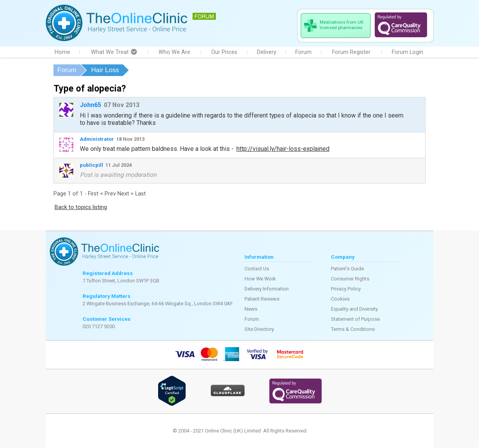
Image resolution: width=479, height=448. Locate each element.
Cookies (340, 299)
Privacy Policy (346, 289)
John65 (90, 105)
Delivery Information (267, 289)
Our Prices (224, 53)
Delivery (267, 53)
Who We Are (174, 53)
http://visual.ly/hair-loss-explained (283, 149)
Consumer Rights (350, 279)
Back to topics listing (81, 208)
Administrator (97, 139)
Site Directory (259, 330)
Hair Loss (105, 70)
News (251, 309)
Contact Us (257, 269)
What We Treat (114, 53)
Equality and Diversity (354, 309)
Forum (303, 53)
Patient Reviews (262, 299)
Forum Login (407, 53)
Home (62, 53)
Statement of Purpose (355, 319)
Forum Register (351, 53)
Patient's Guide (347, 269)
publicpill (91, 165)
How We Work (260, 279)
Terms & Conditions (353, 330)
